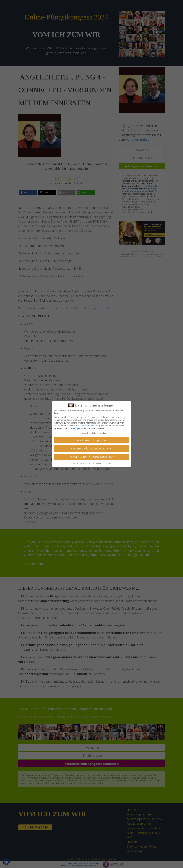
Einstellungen (74, 428)
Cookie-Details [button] (77, 463)
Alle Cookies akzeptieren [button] (92, 440)
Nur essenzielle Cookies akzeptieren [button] (91, 448)
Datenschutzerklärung (90, 426)
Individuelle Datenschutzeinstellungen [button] (91, 457)
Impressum (107, 463)
